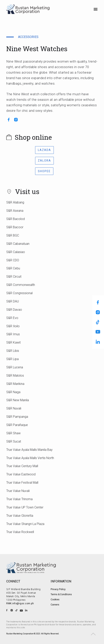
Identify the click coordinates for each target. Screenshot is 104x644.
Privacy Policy (58, 589)
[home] (29, 10)
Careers (55, 605)
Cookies (55, 600)
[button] (96, 10)
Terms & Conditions (61, 594)
